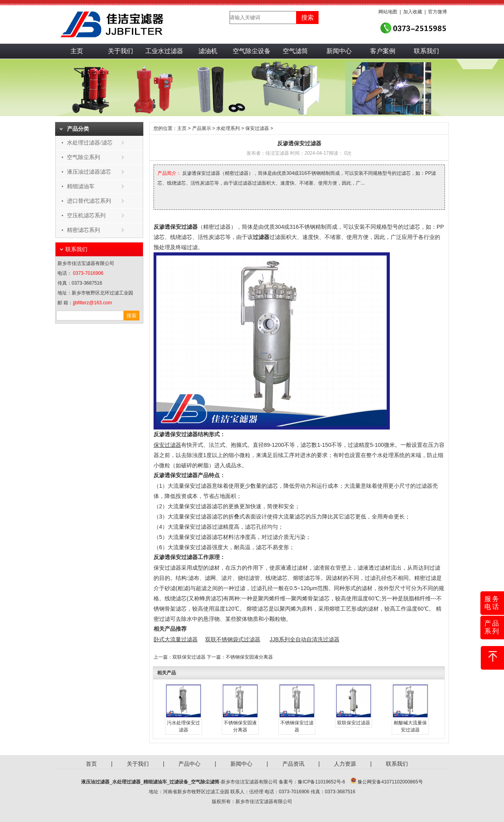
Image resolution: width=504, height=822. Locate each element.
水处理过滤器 (126, 782)
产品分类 (78, 129)
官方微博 (437, 12)
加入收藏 (413, 12)
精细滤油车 (81, 186)
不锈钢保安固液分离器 (249, 657)
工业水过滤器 (164, 51)
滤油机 (208, 51)
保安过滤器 (257, 128)
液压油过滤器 (95, 782)
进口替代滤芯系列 (89, 201)
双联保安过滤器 (189, 657)
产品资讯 (293, 764)
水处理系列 (228, 128)
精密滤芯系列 (83, 230)
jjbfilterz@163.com (92, 303)
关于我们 (120, 51)
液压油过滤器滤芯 (89, 172)
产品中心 (189, 764)
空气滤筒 (295, 51)
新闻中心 (339, 51)
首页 (91, 764)
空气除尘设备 (252, 51)
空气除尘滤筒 (205, 782)
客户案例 (383, 51)
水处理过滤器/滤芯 (90, 143)
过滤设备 (179, 782)
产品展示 (202, 128)
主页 (77, 51)
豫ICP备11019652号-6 (321, 782)
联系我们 (426, 51)
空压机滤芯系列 (86, 216)
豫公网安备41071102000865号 (390, 782)
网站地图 (388, 12)
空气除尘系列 (83, 157)
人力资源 (345, 764)
